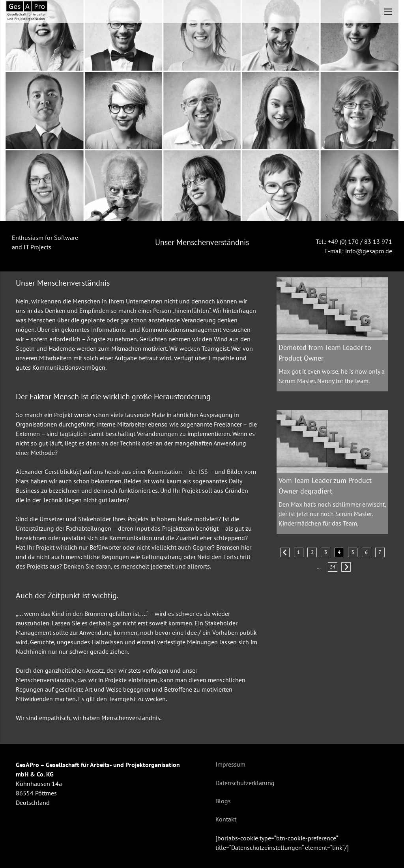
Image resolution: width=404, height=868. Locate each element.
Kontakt (226, 819)
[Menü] (388, 12)
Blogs (223, 801)
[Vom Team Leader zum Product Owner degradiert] (332, 415)
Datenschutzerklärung (245, 783)
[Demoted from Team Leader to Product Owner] (332, 282)
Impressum (230, 764)
